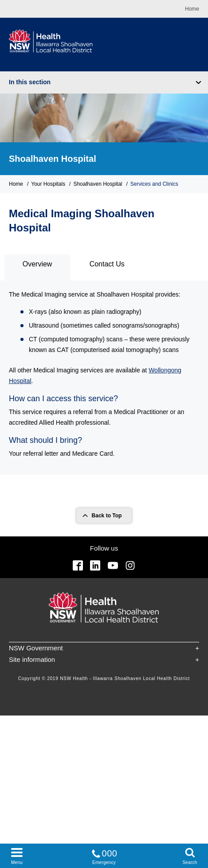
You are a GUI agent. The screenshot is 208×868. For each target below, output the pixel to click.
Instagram (130, 565)
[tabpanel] (104, 377)
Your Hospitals (48, 184)
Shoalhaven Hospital (53, 159)
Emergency (104, 855)
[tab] (37, 268)
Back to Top (107, 516)
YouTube (113, 565)
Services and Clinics (154, 184)
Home (192, 9)
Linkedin (95, 565)
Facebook (78, 565)
